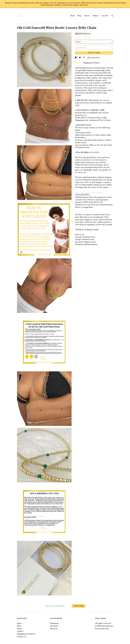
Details (78, 63)
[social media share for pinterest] (84, 58)
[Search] (112, 16)
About (87, 16)
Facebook (54, 626)
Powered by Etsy (102, 629)
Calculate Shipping (83, 37)
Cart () (105, 16)
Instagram (54, 623)
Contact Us (22, 637)
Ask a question (93, 58)
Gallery (95, 16)
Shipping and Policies (26, 634)
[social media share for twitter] (80, 58)
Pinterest (54, 629)
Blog (80, 16)
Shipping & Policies (92, 63)
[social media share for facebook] (76, 58)
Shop (73, 16)
